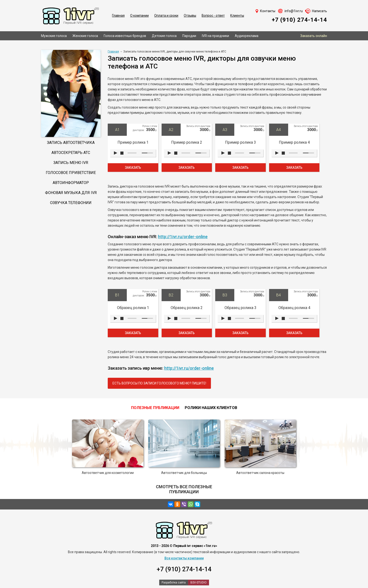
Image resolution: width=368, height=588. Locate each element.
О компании (139, 16)
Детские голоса (164, 36)
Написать (319, 11)
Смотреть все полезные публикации (184, 489)
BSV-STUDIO (199, 583)
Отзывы (190, 16)
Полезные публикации (155, 408)
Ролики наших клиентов (211, 408)
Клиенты (237, 16)
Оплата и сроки (166, 16)
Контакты (268, 11)
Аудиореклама (247, 36)
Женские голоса (85, 36)
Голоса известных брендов (125, 36)
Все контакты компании (184, 558)
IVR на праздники (215, 36)
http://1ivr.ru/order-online (183, 237)
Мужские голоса (54, 36)
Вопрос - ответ (213, 16)
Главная (118, 16)
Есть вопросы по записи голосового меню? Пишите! (159, 383)
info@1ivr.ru (294, 11)
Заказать (133, 168)
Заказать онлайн (314, 36)
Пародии (189, 36)
